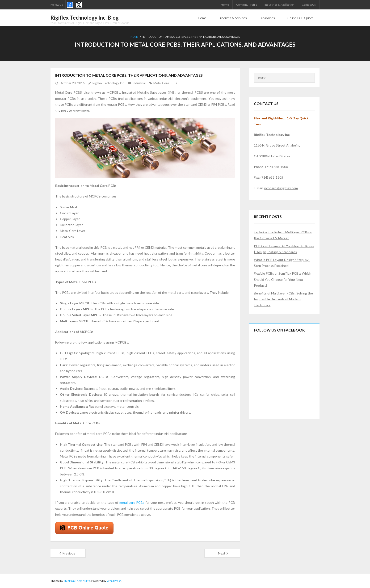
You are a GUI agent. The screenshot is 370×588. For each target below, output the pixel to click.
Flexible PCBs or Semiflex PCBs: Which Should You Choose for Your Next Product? (283, 279)
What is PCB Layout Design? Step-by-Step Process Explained (282, 263)
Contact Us (309, 5)
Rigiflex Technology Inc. (109, 83)
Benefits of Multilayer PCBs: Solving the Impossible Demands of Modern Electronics (283, 299)
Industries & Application (280, 5)
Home (225, 5)
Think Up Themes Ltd (77, 581)
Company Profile (247, 5)
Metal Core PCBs (165, 83)
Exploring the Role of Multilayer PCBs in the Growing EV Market (283, 235)
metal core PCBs (132, 502)
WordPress (114, 581)
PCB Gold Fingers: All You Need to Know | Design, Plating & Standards (284, 249)
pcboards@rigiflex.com (281, 188)
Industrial (139, 83)
